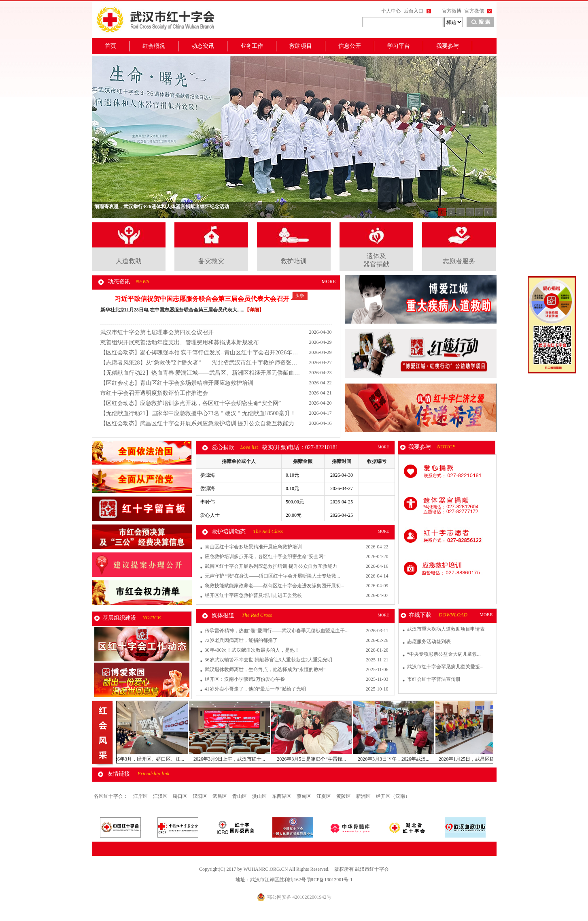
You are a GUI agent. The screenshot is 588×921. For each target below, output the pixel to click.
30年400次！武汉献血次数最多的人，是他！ (252, 650)
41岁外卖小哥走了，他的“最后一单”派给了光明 (256, 689)
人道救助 (129, 261)
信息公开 (350, 46)
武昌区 (220, 796)
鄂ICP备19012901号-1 (330, 880)
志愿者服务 (459, 261)
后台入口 (414, 11)
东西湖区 (282, 796)
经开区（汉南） (393, 796)
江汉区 (161, 796)
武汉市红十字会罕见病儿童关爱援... (445, 667)
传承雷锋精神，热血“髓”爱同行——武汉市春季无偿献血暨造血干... (277, 631)
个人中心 (391, 11)
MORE (329, 281)
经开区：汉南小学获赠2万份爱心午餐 (245, 679)
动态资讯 (203, 46)
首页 (110, 46)
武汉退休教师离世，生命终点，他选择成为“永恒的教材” (265, 669)
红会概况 (154, 46)
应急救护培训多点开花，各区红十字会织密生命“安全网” (265, 556)
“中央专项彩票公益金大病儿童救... (444, 654)
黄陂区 (344, 796)
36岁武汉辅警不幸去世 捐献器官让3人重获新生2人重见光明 (269, 660)
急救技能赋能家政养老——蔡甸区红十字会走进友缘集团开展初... (275, 586)
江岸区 (141, 796)
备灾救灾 (211, 261)
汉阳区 (201, 796)
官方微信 (474, 11)
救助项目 (301, 46)
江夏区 (324, 796)
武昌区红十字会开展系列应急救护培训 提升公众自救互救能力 (271, 566)
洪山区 (260, 796)
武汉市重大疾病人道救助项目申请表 (446, 629)
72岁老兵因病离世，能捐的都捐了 (241, 640)
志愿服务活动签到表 (429, 642)
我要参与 (448, 46)
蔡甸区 (305, 796)
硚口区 (181, 796)
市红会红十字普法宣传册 (434, 679)
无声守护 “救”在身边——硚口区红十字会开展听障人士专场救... (273, 576)
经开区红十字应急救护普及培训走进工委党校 (253, 595)
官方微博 (452, 11)
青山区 (240, 796)
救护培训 (294, 261)
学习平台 (399, 46)
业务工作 (252, 46)
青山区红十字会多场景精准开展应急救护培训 (253, 547)
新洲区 (364, 796)
